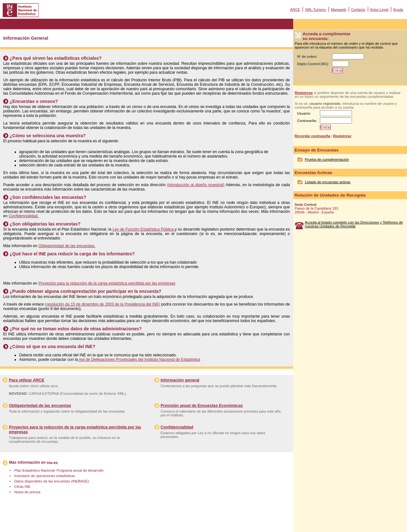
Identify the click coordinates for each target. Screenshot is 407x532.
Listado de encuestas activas (328, 182)
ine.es (52, 463)
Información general (180, 380)
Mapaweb (338, 10)
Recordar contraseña (313, 136)
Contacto (358, 10)
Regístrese (304, 93)
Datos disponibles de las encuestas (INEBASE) (52, 481)
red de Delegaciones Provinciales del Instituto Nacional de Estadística (139, 360)
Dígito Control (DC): (313, 64)
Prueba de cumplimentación (327, 159)
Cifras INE (22, 487)
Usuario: (304, 113)
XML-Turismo (316, 10)
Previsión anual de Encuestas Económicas (202, 405)
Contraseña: (307, 121)
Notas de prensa (27, 492)
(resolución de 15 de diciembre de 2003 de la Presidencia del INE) (102, 304)
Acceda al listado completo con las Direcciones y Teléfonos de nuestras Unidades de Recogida (354, 224)
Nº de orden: (307, 57)
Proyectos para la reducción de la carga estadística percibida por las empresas (107, 283)
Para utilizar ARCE (27, 380)
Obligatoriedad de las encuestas (40, 405)
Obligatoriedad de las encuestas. (67, 246)
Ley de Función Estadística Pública (144, 229)
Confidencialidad (177, 427)
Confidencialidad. (24, 216)
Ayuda (398, 10)
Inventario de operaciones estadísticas (45, 476)
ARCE (295, 10)
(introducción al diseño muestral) (196, 185)
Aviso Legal (379, 10)
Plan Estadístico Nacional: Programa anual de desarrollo (59, 470)
